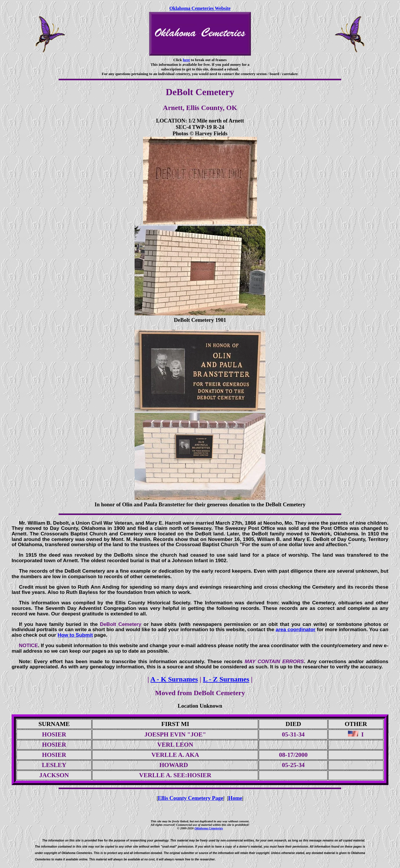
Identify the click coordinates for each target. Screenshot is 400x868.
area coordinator (295, 629)
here (186, 60)
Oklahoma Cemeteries (209, 828)
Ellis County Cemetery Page (191, 798)
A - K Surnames (174, 679)
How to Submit (75, 635)
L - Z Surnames (226, 679)
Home (235, 798)
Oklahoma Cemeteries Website (200, 8)
